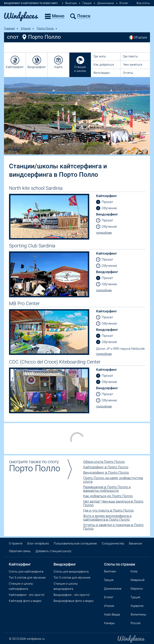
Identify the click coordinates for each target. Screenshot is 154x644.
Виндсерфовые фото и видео (73, 601)
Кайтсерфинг (15, 67)
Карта (58, 67)
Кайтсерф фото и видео (25, 601)
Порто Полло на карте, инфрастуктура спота (113, 480)
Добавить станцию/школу (53, 551)
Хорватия (137, 606)
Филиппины (138, 615)
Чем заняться (133, 65)
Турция (135, 597)
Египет (124, 3)
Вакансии (135, 543)
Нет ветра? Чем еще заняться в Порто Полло (113, 503)
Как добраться (104, 65)
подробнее (104, 233)
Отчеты (128, 73)
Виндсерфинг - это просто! (71, 595)
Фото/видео (102, 73)
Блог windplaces (38, 543)
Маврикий (137, 580)
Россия (135, 623)
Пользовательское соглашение (75, 543)
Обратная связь (20, 551)
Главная (9, 28)
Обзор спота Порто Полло (104, 462)
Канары (109, 623)
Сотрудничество (113, 543)
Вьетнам (71, 3)
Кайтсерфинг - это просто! (27, 595)
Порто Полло (45, 28)
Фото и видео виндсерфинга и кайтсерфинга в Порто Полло (107, 518)
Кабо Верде (112, 615)
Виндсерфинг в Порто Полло (106, 472)
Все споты (143, 3)
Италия (26, 28)
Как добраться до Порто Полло (108, 496)
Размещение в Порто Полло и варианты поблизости (107, 489)
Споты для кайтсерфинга (26, 572)
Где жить (100, 56)
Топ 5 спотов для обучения (27, 578)
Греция (87, 3)
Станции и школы (80, 69)
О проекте (16, 543)
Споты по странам (120, 564)
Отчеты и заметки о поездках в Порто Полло (113, 527)
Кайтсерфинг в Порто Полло (106, 467)
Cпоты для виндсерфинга (71, 572)
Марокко (137, 589)
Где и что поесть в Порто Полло (108, 510)
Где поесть (130, 56)
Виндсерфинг (37, 67)
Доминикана (106, 3)
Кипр (134, 571)
